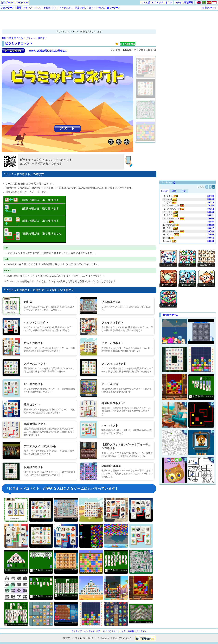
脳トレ (92, 8)
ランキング (77, 631)
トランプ (28, 8)
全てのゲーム (114, 8)
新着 (19, 8)
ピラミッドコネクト (36, 38)
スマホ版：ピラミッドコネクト (156, 2)
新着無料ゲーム (171, 315)
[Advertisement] (68, 20)
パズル (38, 8)
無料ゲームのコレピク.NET (15, 2)
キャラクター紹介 (92, 631)
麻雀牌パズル (50, 8)
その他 (101, 8)
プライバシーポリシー (86, 638)
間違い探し (81, 8)
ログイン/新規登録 (184, 2)
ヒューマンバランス (122, 638)
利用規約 (66, 638)
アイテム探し (66, 8)
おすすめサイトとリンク (114, 631)
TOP (4, 38)
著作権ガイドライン (137, 631)
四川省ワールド (209, 8)
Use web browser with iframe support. (188, 212)
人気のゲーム (8, 8)
